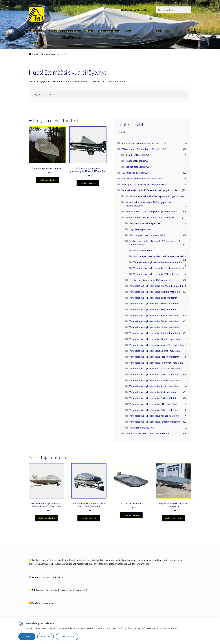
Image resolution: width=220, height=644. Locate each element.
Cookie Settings (67, 637)
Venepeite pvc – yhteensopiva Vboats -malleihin (154, 416)
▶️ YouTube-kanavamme (42, 603)
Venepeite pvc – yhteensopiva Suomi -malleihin (154, 386)
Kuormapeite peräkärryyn (135, 173)
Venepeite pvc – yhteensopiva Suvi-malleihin (153, 392)
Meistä (90, 31)
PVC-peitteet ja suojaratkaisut (65, 31)
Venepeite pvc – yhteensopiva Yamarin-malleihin (155, 422)
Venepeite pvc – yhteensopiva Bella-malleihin (153, 298)
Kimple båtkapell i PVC (137, 155)
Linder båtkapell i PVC (137, 161)
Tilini (128, 31)
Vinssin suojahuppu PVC (142, 428)
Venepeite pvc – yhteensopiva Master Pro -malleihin (157, 345)
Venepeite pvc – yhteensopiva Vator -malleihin (154, 410)
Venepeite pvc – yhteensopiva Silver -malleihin (154, 374)
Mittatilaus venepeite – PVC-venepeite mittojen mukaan (155, 196)
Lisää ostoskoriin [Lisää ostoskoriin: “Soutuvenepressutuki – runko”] (47, 180)
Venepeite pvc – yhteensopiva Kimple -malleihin (155, 339)
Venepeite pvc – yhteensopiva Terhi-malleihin (153, 398)
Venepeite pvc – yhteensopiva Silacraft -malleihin (155, 368)
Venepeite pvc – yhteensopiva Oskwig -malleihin (155, 351)
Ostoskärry (35, 43)
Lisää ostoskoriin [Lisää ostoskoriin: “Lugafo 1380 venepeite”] (131, 515)
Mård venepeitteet (143, 250)
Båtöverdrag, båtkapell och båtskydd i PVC (144, 149)
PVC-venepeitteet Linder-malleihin (148, 235)
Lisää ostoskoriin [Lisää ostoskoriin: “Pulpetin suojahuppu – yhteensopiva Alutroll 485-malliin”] (88, 183)
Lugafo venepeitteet (140, 229)
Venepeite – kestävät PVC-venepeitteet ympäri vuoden (150, 190)
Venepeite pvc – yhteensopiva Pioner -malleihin (154, 357)
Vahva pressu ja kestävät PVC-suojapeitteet (144, 184)
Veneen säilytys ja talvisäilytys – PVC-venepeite (150, 217)
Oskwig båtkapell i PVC (137, 167)
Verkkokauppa (36, 31)
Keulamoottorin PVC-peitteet (145, 223)
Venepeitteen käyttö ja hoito (134, 10)
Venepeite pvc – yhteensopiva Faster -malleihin (154, 321)
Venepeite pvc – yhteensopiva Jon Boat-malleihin (155, 333)
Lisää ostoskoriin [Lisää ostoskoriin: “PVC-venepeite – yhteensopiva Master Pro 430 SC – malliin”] (46, 518)
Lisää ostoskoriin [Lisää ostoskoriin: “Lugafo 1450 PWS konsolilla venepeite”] (174, 518)
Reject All (46, 637)
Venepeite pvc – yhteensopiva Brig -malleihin (153, 309)
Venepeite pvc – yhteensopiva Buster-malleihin (154, 315)
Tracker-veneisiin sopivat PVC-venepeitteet (152, 280)
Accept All (27, 637)
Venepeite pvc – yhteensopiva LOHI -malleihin (157, 268)
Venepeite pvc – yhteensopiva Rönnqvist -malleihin (156, 363)
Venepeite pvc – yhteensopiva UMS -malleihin (153, 404)
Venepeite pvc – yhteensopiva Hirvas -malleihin (154, 327)
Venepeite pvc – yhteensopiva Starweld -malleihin (155, 380)
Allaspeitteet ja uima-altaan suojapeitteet (144, 143)
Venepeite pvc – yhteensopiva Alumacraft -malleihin (156, 286)
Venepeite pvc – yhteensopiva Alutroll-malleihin (155, 292)
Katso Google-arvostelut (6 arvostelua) (66, 590)
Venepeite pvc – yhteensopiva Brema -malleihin (154, 304)
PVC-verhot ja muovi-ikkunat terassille (142, 178)
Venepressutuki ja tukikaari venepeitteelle (147, 433)
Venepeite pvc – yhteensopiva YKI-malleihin (156, 274)
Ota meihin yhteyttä (109, 31)
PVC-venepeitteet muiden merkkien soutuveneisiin (160, 256)
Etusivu (36, 54)
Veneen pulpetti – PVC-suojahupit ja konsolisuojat (152, 212)
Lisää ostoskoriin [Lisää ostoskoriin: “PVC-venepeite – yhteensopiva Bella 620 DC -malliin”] (89, 518)
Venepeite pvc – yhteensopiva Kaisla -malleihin (158, 262)
